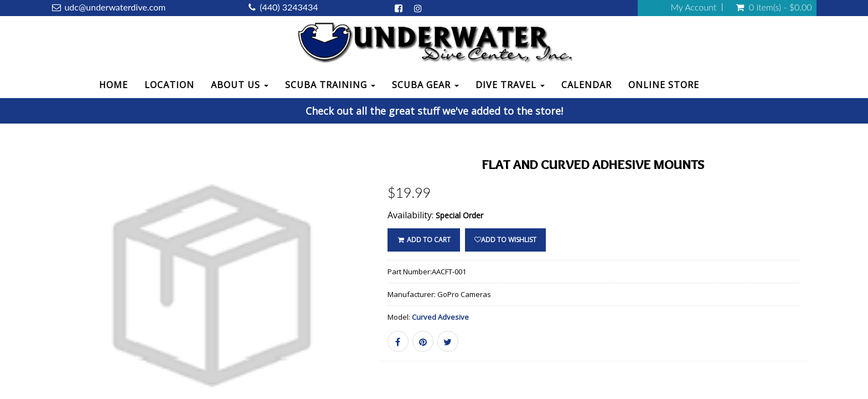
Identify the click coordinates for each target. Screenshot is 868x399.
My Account (693, 7)
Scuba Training (330, 85)
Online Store (664, 85)
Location (169, 85)
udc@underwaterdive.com (115, 7)
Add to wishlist (505, 240)
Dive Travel (510, 85)
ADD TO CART (424, 240)
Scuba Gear (425, 85)
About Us (240, 85)
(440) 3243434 (289, 7)
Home (113, 85)
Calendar (587, 85)
